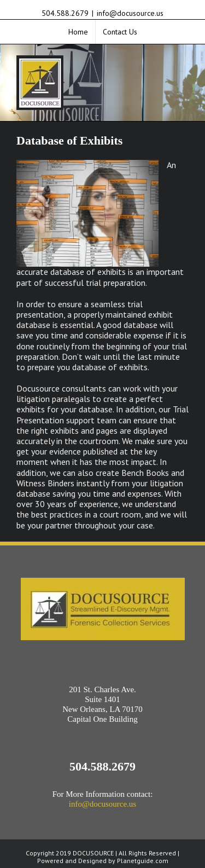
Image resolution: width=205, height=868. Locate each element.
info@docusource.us (130, 13)
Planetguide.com (143, 861)
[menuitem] (78, 32)
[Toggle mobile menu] (186, 61)
